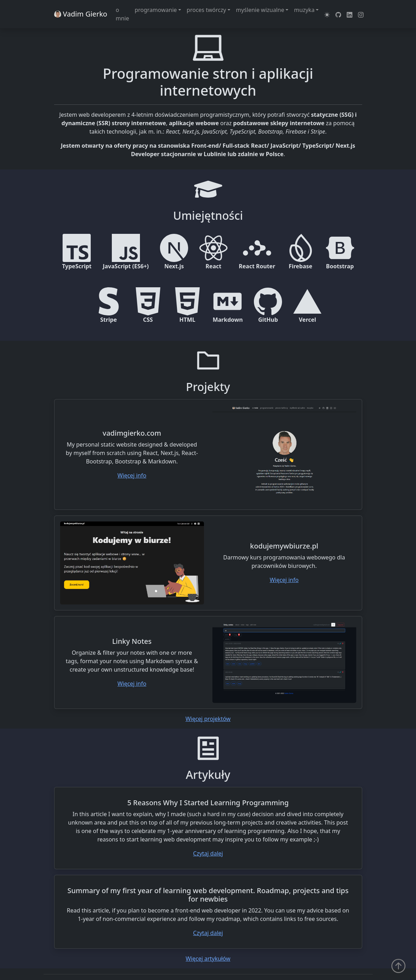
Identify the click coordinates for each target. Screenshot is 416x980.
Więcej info (132, 475)
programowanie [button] (156, 10)
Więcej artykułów (208, 959)
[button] (327, 14)
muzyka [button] (304, 10)
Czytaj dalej (208, 853)
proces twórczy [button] (206, 10)
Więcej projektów (208, 719)
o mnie (122, 14)
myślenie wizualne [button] (260, 10)
